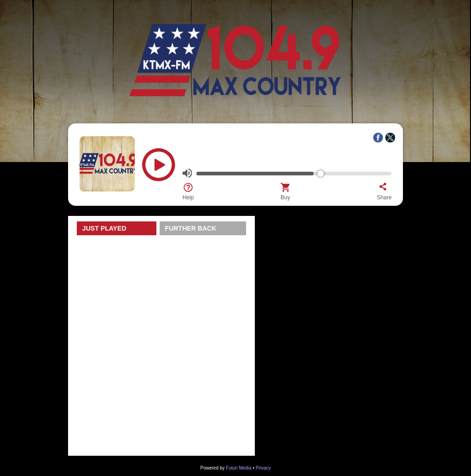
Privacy (263, 468)
